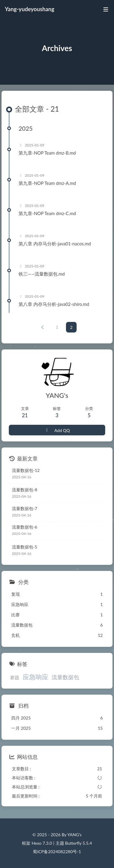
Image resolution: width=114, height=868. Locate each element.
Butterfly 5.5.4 (78, 843)
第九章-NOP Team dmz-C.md (47, 213)
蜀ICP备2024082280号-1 (57, 852)
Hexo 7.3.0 (42, 843)
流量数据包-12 (26, 470)
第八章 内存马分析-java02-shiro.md (54, 304)
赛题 (15, 677)
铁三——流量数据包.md (42, 274)
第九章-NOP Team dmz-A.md (47, 183)
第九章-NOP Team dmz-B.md (47, 153)
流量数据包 (65, 677)
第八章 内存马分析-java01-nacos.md (55, 244)
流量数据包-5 (24, 547)
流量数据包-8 (24, 490)
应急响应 (36, 677)
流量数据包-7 (24, 508)
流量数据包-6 (24, 527)
